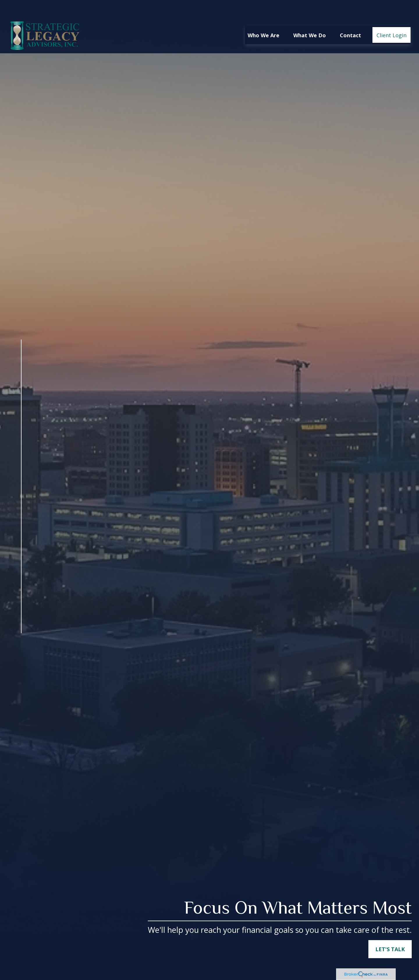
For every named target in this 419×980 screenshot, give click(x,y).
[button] (263, 18)
